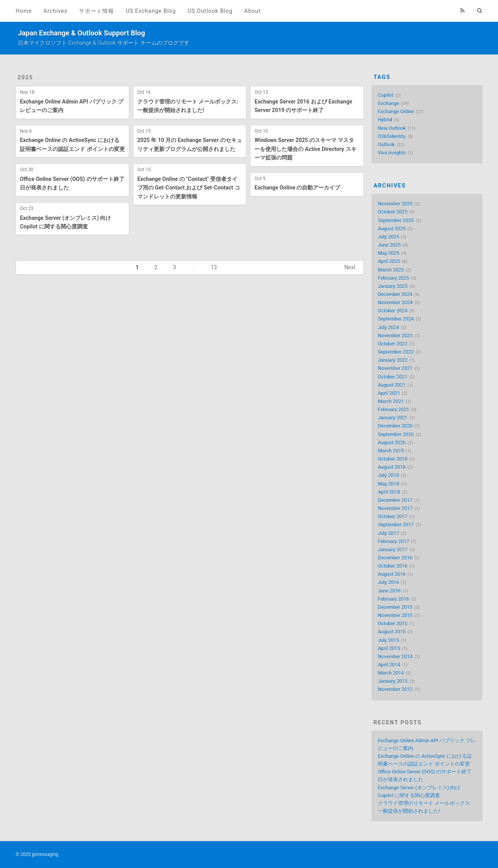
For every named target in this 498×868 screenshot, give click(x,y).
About (253, 11)
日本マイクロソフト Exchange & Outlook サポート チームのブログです (104, 43)
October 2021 (393, 377)
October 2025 (393, 212)
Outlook (386, 145)
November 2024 (395, 302)
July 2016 (388, 582)
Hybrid (385, 120)
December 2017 (395, 500)
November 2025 (395, 204)
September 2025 (396, 220)
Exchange (388, 103)
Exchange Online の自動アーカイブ (297, 188)
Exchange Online (396, 111)
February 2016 (393, 599)
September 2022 (396, 352)
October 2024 (393, 311)
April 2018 (389, 492)
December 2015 (395, 607)
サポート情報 (96, 11)
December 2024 (395, 294)
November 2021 (395, 368)
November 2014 (395, 657)
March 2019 (391, 451)
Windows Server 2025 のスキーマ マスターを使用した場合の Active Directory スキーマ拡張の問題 (305, 149)
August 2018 (392, 467)
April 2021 (389, 393)
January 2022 (393, 360)
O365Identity (392, 136)
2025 (25, 77)
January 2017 (393, 550)
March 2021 (391, 401)
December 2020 (395, 426)
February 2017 (393, 541)
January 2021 (393, 418)
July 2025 (388, 237)
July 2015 (388, 640)
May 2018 (388, 484)
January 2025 (393, 286)
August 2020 (392, 443)
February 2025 (393, 278)
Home (24, 11)
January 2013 (393, 681)
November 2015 (395, 615)
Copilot (386, 95)
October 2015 (393, 623)
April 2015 (389, 648)
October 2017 (393, 516)
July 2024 (388, 327)
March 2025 (391, 270)
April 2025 (389, 261)
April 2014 (389, 665)
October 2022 (393, 344)
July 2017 (388, 533)
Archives (56, 11)
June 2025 (389, 245)
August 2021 (392, 385)
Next (350, 267)
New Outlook (392, 128)
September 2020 (396, 434)
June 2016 (389, 591)
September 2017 (396, 525)
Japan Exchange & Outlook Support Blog (82, 33)
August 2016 (392, 574)
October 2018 (393, 459)
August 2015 (392, 632)
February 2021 (393, 409)
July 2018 (388, 475)
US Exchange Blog (151, 11)
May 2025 (388, 253)
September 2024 (396, 319)
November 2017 (395, 508)
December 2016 (395, 558)
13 (214, 267)
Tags (382, 77)
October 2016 (393, 566)
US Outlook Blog (210, 11)
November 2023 (395, 336)
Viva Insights (392, 153)
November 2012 (395, 689)
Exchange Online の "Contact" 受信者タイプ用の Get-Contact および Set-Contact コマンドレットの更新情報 (189, 188)
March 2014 (391, 673)
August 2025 (392, 229)
